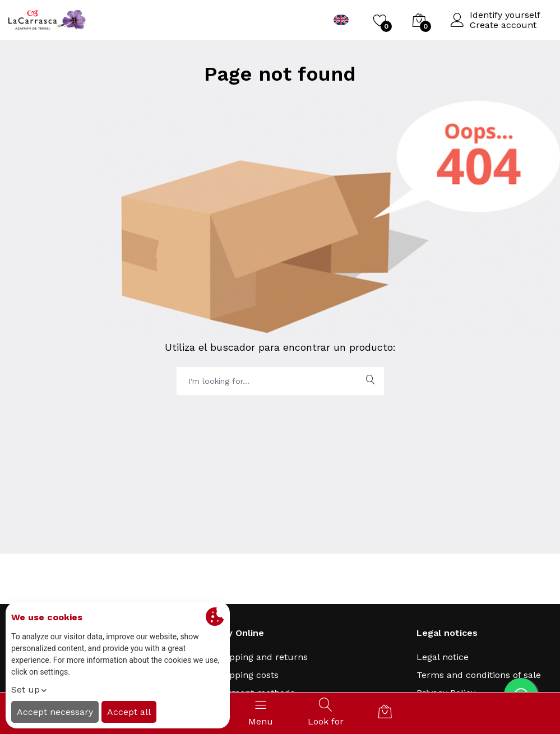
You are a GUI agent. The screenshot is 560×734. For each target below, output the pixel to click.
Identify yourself (505, 15)
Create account (503, 25)
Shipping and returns (262, 657)
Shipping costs (247, 675)
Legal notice (443, 657)
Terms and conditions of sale (479, 675)
